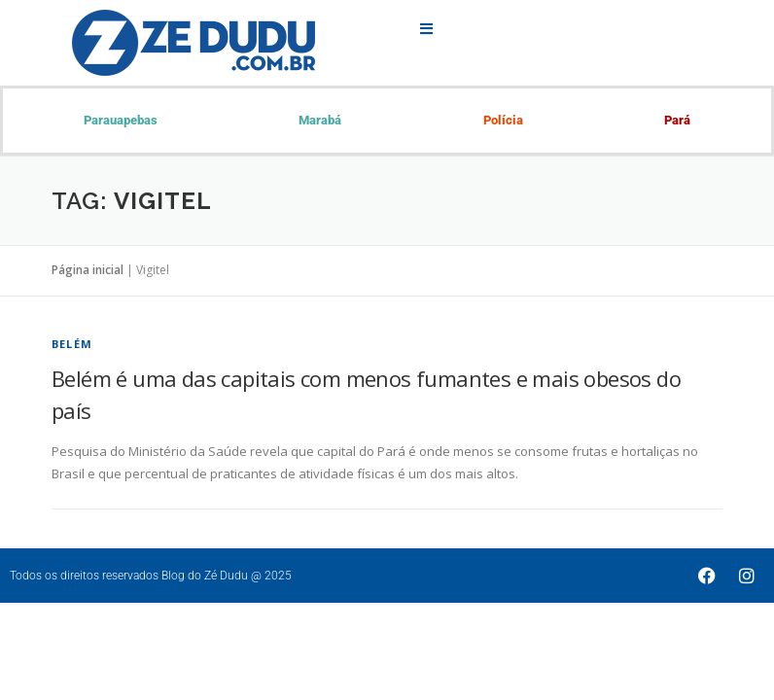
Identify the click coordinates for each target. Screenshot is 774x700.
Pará (677, 120)
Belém (72, 344)
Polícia (503, 120)
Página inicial (88, 270)
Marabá (320, 120)
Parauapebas (121, 120)
